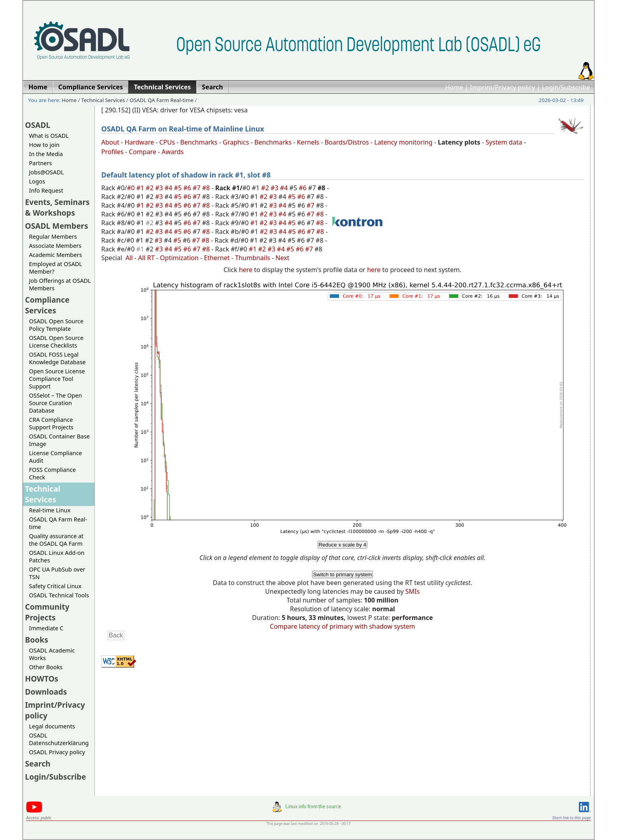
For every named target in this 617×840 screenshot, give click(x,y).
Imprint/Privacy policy (503, 87)
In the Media (46, 154)
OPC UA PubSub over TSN (57, 573)
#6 (188, 188)
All (129, 258)
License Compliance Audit (55, 457)
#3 (160, 188)
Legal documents (52, 726)
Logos (37, 181)
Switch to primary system (342, 574)
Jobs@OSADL (46, 172)
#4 (169, 188)
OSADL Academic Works (52, 654)
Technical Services (103, 100)
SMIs (413, 591)
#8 (207, 188)
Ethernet (217, 258)
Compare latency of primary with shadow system (343, 626)
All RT (147, 258)
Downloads (46, 692)
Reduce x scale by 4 (342, 545)
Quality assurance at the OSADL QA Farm (56, 540)
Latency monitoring (404, 142)
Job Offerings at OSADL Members (60, 284)
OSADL (38, 125)
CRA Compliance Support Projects (51, 423)
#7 (197, 188)
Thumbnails (253, 258)
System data (504, 142)
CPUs (167, 142)
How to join (44, 145)
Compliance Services (47, 305)
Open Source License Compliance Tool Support (57, 379)
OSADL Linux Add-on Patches (57, 556)
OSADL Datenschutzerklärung (59, 739)
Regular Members (53, 237)
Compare (143, 152)
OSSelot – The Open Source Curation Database (55, 403)
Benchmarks (199, 142)
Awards (173, 152)
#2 (150, 188)
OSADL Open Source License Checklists (56, 342)
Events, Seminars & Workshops (57, 207)
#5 (179, 188)
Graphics (236, 142)
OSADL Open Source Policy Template (56, 325)
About (110, 142)
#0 (132, 188)
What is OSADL (49, 136)
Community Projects (47, 612)
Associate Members (55, 246)
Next (282, 258)
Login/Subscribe (566, 87)
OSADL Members (57, 226)
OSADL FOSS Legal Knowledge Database (57, 358)
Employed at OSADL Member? (56, 268)
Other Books (46, 667)
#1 (141, 188)
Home (454, 87)
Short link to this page (572, 818)
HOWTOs (42, 679)
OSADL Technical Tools (59, 595)
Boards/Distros (347, 142)
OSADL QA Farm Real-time (161, 100)
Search (38, 764)
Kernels (308, 142)
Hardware (139, 142)
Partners (40, 163)
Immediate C (46, 628)
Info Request (46, 190)
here (246, 270)
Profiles (112, 152)
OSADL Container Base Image (59, 440)
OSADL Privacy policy (57, 752)
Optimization (179, 258)
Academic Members (55, 255)
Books (37, 640)
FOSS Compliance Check (52, 473)
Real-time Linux (50, 510)
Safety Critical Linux (55, 586)
